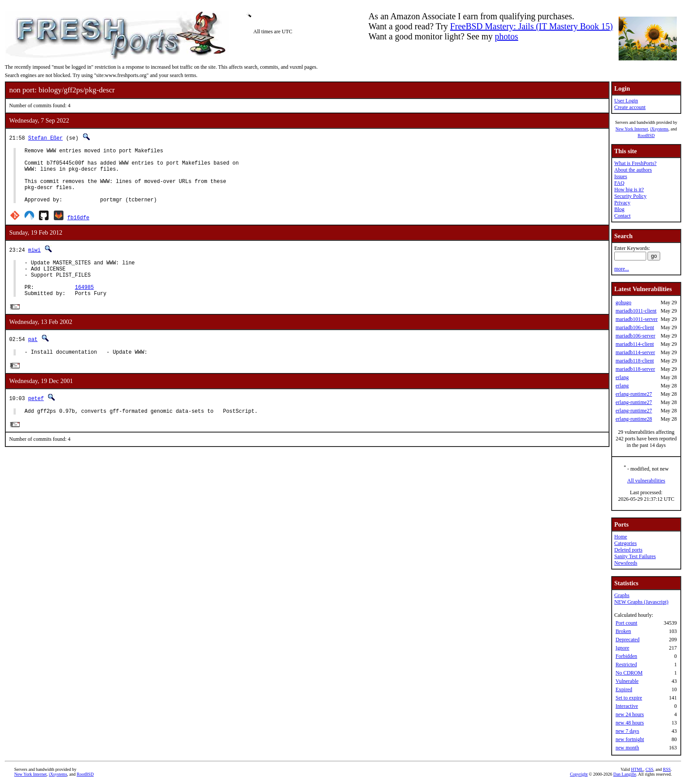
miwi (34, 262)
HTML (637, 769)
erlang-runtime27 (634, 394)
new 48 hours (630, 723)
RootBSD (646, 135)
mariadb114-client (635, 344)
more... (622, 269)
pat (33, 359)
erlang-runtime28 (634, 419)
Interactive (627, 706)
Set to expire (629, 698)
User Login (626, 101)
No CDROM (629, 673)
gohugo (623, 302)
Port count (626, 623)
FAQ (619, 183)
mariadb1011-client (636, 311)
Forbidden (626, 656)
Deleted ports (628, 550)
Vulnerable (627, 681)
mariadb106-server (635, 336)
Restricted (626, 664)
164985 (84, 305)
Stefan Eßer (45, 138)
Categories (625, 543)
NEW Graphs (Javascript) (641, 602)
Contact (622, 216)
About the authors (633, 170)
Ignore (622, 648)
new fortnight (630, 739)
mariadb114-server (635, 352)
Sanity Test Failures (635, 556)
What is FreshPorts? (635, 163)
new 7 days (627, 731)
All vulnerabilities (646, 481)
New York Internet (632, 129)
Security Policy (630, 196)
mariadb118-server (635, 369)
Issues (621, 176)
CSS (649, 769)
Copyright (579, 774)
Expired (624, 689)
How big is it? (629, 190)
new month (627, 748)
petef (36, 420)
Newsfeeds (626, 563)
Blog (619, 209)
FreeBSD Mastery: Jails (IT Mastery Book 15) (532, 26)
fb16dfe (78, 229)
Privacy (622, 203)
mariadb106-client (635, 327)
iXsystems (659, 129)
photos (506, 36)
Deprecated (628, 640)
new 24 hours (630, 714)
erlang (622, 377)
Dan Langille (625, 774)
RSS (667, 769)
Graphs (622, 595)
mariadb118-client (635, 361)
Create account (630, 107)
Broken (623, 631)
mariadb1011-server (637, 319)
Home (621, 537)
